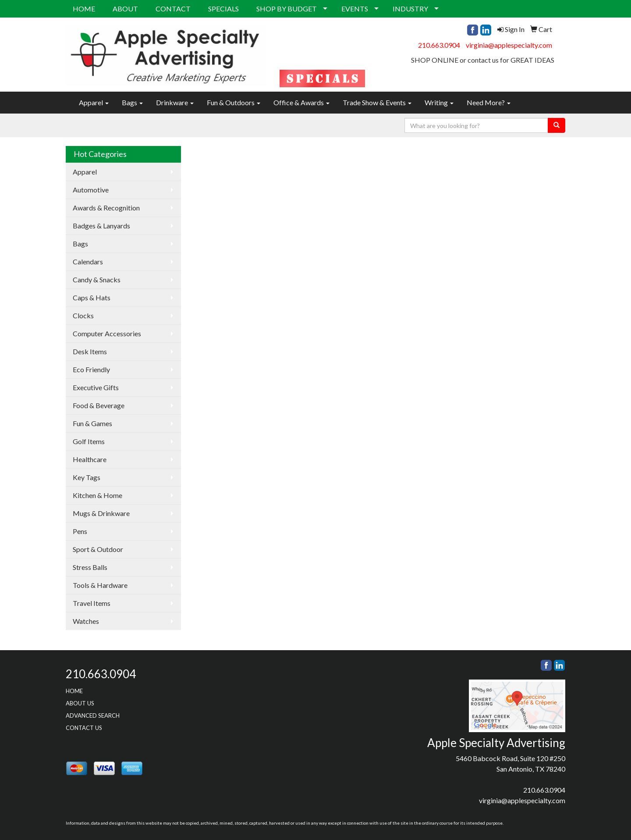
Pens (80, 531)
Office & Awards (301, 102)
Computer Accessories (107, 333)
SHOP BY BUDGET (287, 9)
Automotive (91, 190)
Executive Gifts (96, 387)
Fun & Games (92, 423)
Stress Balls (90, 567)
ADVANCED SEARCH (93, 715)
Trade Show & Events (377, 102)
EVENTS (355, 9)
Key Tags (87, 477)
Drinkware (175, 102)
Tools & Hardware (100, 585)
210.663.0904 (439, 45)
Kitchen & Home (97, 495)
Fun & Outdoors (234, 102)
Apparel (94, 102)
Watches (86, 621)
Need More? (489, 102)
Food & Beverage (99, 405)
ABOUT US (80, 703)
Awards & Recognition (106, 208)
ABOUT (125, 9)
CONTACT (173, 9)
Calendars (88, 262)
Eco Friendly (91, 369)
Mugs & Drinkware (101, 513)
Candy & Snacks (97, 279)
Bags (132, 102)
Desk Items (90, 351)
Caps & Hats (92, 297)
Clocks (83, 315)
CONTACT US (84, 728)
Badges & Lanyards (101, 226)
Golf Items (89, 441)
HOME (84, 9)
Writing (439, 102)
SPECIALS (223, 9)
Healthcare (90, 459)
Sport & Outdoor (98, 549)
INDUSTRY (410, 9)
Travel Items (92, 603)
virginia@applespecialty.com (509, 45)
